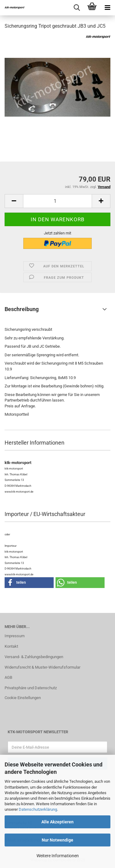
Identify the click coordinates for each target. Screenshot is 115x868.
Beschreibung (22, 309)
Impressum (15, 636)
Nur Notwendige (57, 840)
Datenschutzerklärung (38, 809)
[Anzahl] (57, 201)
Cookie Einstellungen (23, 698)
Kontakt (11, 646)
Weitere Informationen (58, 856)
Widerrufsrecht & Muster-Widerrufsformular (42, 667)
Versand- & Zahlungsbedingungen (34, 657)
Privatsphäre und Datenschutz (31, 688)
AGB (8, 677)
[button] (14, 201)
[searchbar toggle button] (77, 8)
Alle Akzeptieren (57, 822)
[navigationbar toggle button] (107, 8)
